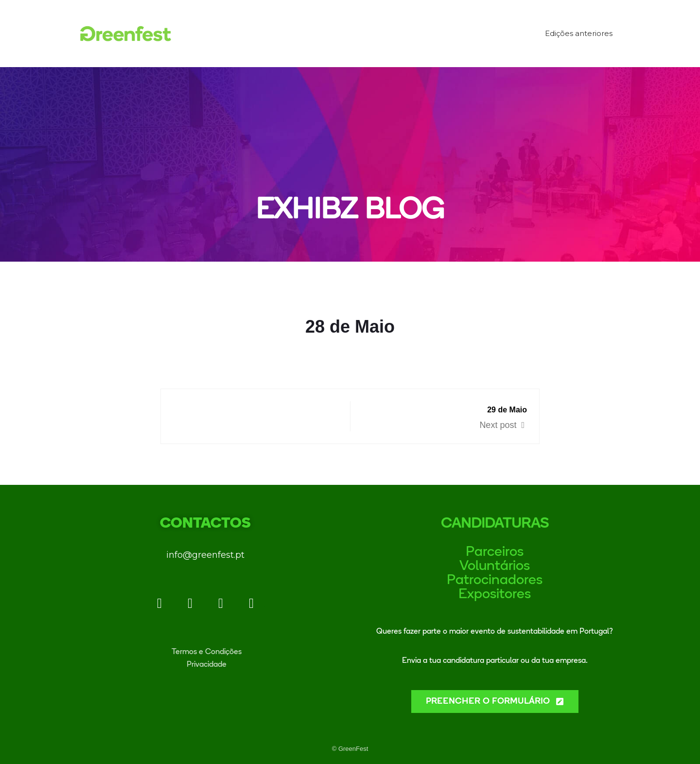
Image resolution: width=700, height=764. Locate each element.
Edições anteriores (579, 33)
